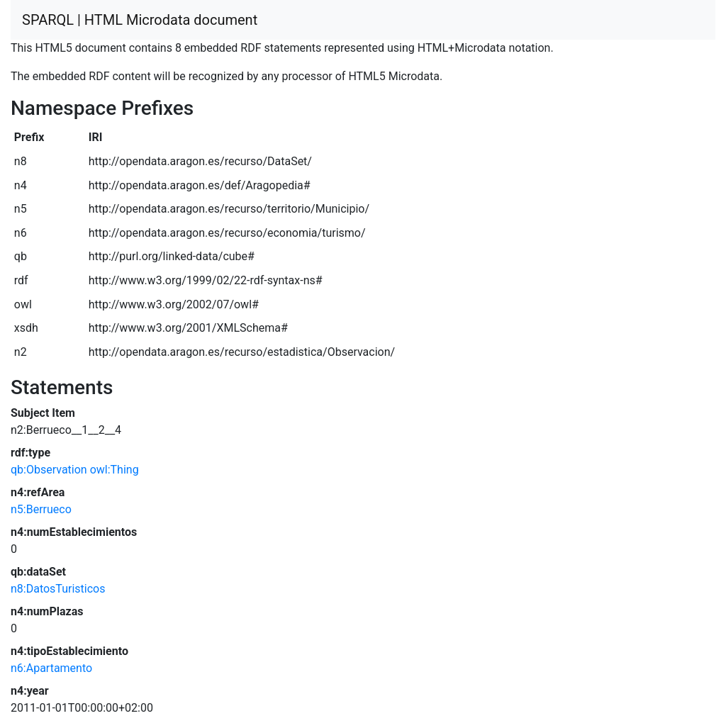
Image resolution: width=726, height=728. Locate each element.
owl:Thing (115, 470)
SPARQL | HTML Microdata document (140, 20)
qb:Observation (49, 470)
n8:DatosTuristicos (58, 589)
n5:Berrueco (41, 509)
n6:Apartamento (51, 668)
